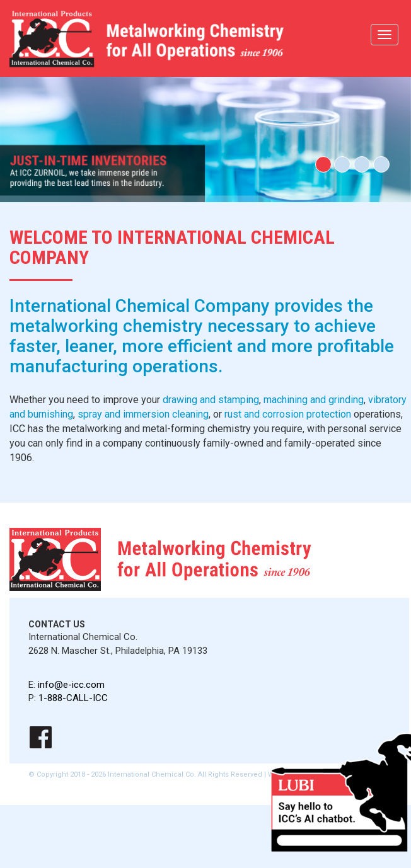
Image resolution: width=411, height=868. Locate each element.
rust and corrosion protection (288, 414)
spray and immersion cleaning (143, 414)
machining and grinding (314, 400)
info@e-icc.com (71, 685)
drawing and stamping (211, 400)
